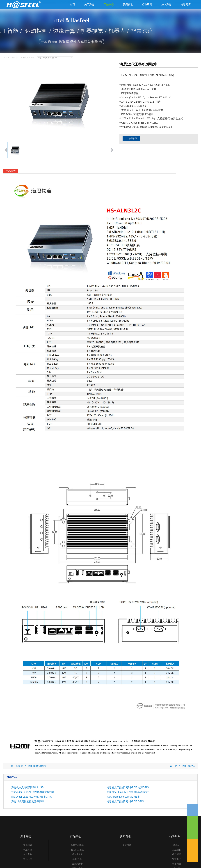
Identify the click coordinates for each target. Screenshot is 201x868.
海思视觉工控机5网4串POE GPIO (125, 811)
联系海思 (27, 859)
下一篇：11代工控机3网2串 (180, 775)
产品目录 (14, 67)
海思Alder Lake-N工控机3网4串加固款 (128, 801)
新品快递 (127, 854)
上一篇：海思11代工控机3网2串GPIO (27, 775)
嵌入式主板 (77, 864)
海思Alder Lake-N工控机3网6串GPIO (32, 806)
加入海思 (166, 9)
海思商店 (186, 9)
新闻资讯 (128, 9)
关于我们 (27, 854)
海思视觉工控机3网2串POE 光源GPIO (128, 797)
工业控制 (177, 859)
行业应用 (147, 9)
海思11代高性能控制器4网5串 (28, 811)
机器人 (177, 854)
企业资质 (27, 864)
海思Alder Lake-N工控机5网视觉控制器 (33, 801)
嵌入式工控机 (29, 67)
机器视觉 (177, 864)
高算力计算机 (77, 854)
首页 (5, 67)
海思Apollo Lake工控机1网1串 (123, 806)
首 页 (72, 9)
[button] (6, 160)
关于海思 (89, 9)
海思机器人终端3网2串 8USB (27, 797)
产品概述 (11, 180)
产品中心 (109, 9)
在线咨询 (131, 148)
